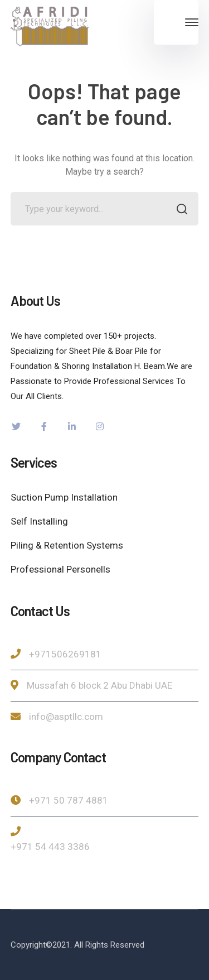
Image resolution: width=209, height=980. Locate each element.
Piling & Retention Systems (67, 545)
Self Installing (39, 521)
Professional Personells (60, 569)
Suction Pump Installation (64, 497)
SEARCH (179, 210)
